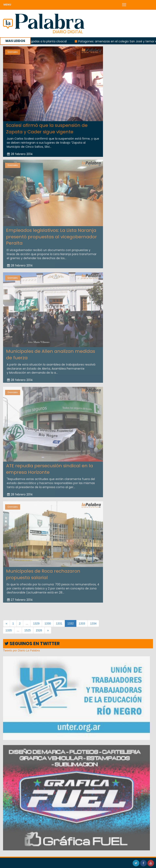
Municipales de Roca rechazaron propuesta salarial (43, 573)
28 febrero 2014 (20, 154)
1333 (82, 623)
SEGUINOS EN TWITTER (32, 644)
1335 (9, 630)
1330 (48, 623)
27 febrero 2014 (20, 599)
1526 (39, 630)
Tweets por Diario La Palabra (21, 650)
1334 (93, 623)
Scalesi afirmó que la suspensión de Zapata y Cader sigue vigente (47, 128)
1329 (36, 623)
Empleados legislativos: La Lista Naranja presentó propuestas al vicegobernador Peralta (51, 235)
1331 (59, 623)
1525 (28, 630)
